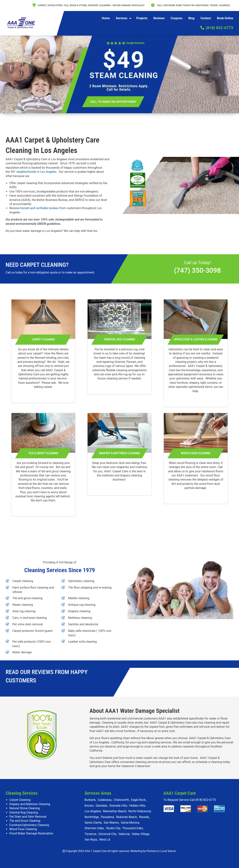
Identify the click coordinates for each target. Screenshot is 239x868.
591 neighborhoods (24, 172)
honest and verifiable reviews (40, 208)
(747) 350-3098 (197, 270)
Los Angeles (48, 172)
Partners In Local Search (161, 851)
